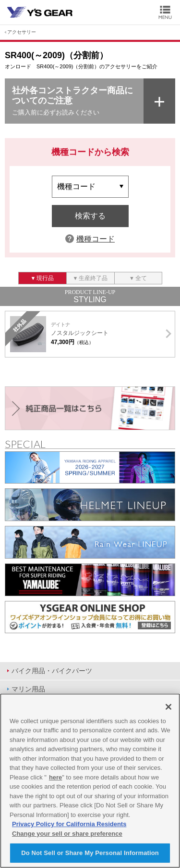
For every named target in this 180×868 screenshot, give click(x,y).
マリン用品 (28, 689)
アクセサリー (22, 32)
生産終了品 (93, 278)
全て (141, 278)
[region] (90, 781)
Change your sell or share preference (67, 834)
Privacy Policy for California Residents (69, 824)
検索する (90, 216)
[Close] (168, 707)
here (55, 777)
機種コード (96, 239)
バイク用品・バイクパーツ (52, 671)
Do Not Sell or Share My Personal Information (90, 853)
